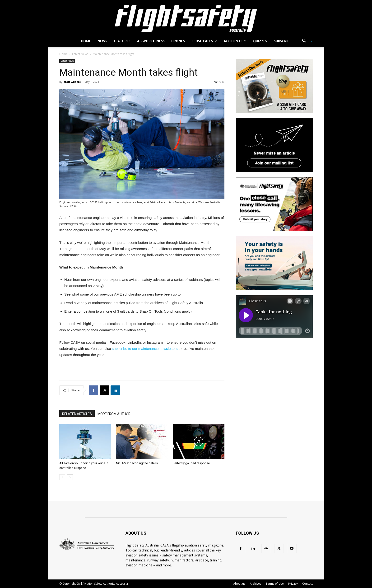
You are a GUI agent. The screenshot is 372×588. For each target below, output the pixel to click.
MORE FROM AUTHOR (114, 414)
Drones (178, 41)
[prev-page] (62, 477)
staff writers (72, 82)
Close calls (204, 41)
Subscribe (283, 41)
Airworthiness (151, 41)
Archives (256, 584)
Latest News (80, 54)
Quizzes (260, 41)
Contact (307, 584)
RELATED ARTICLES (77, 414)
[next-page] (70, 477)
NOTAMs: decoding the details (137, 463)
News (102, 41)
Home (86, 41)
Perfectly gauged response (191, 463)
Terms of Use (275, 584)
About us (239, 584)
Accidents (235, 41)
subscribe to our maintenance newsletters (145, 349)
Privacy (293, 584)
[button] (306, 41)
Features (122, 41)
